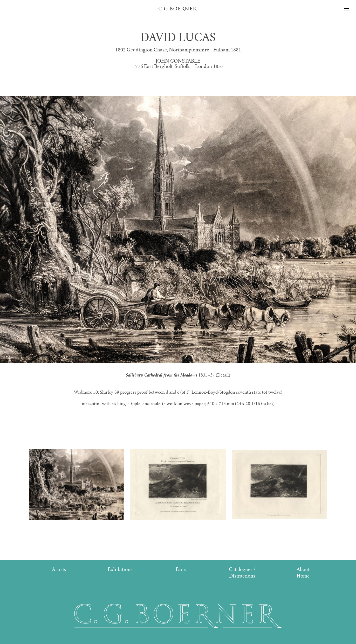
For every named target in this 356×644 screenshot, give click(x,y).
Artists (59, 569)
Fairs (181, 569)
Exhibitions (120, 569)
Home (303, 576)
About (303, 569)
